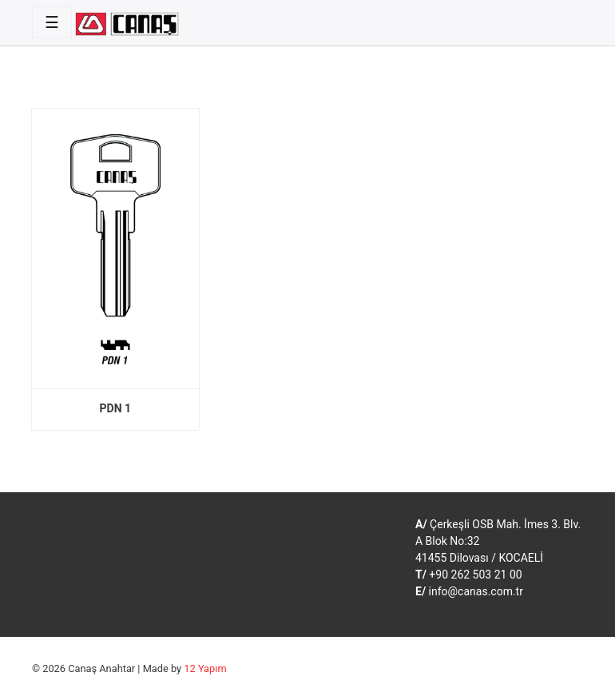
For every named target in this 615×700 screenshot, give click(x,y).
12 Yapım (205, 668)
